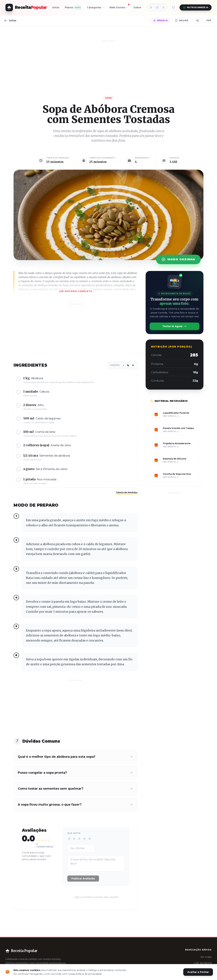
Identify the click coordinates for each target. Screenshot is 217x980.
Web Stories (119, 7)
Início (56, 7)
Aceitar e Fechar (198, 972)
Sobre (137, 7)
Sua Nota (74, 833)
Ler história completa (76, 291)
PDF (209, 20)
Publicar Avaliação (83, 879)
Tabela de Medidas (127, 492)
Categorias (95, 7)
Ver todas (206, 957)
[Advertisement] (108, 67)
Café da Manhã (203, 963)
